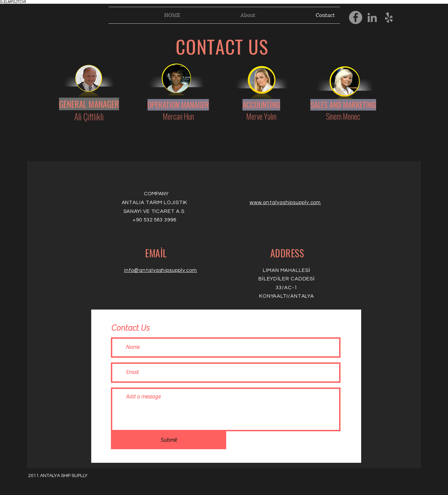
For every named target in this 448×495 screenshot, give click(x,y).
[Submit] (169, 440)
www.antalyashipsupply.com (285, 203)
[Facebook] (356, 17)
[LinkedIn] (372, 17)
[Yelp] (389, 17)
